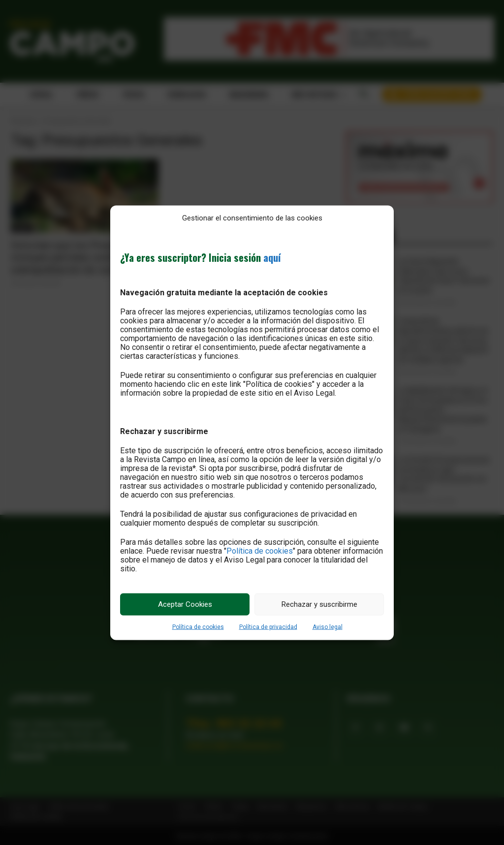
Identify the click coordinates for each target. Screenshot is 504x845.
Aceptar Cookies (185, 604)
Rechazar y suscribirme (319, 604)
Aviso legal (328, 626)
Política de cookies (260, 550)
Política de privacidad (268, 626)
